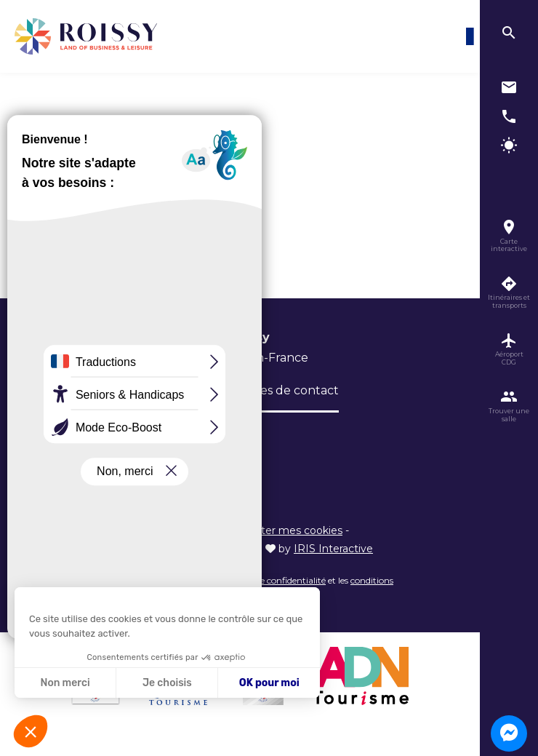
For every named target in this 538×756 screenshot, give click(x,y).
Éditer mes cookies (294, 530)
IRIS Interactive (333, 549)
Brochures (154, 390)
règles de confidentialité (277, 580)
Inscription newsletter (127, 434)
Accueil (77, 146)
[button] (31, 731)
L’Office (84, 390)
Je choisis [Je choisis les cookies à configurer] (167, 683)
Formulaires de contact (271, 390)
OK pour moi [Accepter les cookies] (269, 683)
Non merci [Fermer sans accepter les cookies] (65, 683)
